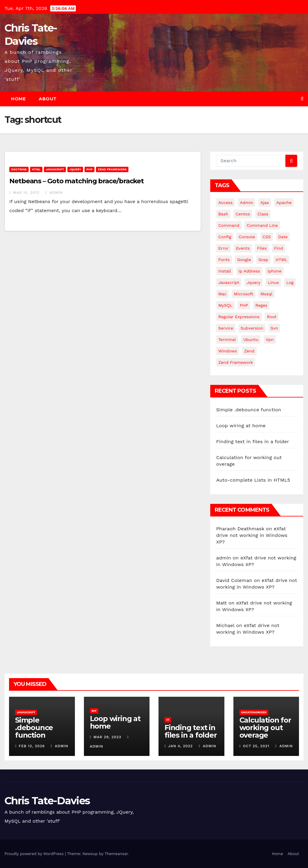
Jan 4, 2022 (180, 746)
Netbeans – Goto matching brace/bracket (77, 181)
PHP (89, 169)
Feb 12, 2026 (32, 746)
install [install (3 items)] (225, 271)
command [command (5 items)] (229, 225)
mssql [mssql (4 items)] (266, 294)
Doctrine (19, 169)
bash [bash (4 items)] (223, 214)
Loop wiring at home (241, 426)
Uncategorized (254, 712)
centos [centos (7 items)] (243, 214)
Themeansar (116, 854)
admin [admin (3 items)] (247, 203)
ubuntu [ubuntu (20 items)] (251, 340)
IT (168, 720)
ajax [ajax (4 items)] (265, 203)
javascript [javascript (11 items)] (229, 282)
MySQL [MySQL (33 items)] (225, 305)
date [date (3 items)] (283, 237)
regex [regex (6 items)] (261, 305)
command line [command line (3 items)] (262, 225)
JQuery (75, 169)
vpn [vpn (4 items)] (270, 340)
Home (18, 99)
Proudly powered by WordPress (35, 854)
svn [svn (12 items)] (274, 328)
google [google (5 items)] (244, 260)
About (48, 99)
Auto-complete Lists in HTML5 (253, 480)
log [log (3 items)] (290, 282)
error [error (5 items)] (223, 248)
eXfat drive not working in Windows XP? (252, 535)
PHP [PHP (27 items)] (244, 305)
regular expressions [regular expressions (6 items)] (239, 317)
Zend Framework (112, 169)
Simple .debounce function (249, 410)
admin (54, 193)
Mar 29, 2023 (108, 737)
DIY (94, 711)
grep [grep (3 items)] (263, 260)
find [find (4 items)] (279, 248)
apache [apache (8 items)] (284, 203)
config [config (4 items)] (225, 237)
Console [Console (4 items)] (247, 237)
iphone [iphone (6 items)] (274, 271)
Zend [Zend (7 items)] (249, 351)
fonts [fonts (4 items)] (224, 260)
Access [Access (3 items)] (226, 203)
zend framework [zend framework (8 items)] (236, 362)
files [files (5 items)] (262, 248)
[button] (302, 99)
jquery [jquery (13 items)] (254, 282)
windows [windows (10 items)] (228, 351)
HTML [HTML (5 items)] (281, 260)
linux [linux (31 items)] (273, 282)
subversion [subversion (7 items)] (252, 328)
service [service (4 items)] (226, 328)
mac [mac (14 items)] (223, 294)
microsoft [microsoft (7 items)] (244, 294)
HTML (36, 169)
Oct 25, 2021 (256, 746)
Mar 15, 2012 (26, 193)
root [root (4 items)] (272, 317)
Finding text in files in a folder (253, 442)
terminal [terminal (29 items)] (227, 340)
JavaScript (55, 169)
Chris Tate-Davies (47, 801)
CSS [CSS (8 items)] (267, 237)
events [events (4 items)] (243, 248)
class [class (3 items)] (263, 214)
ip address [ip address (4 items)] (249, 271)
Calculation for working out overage (265, 728)
